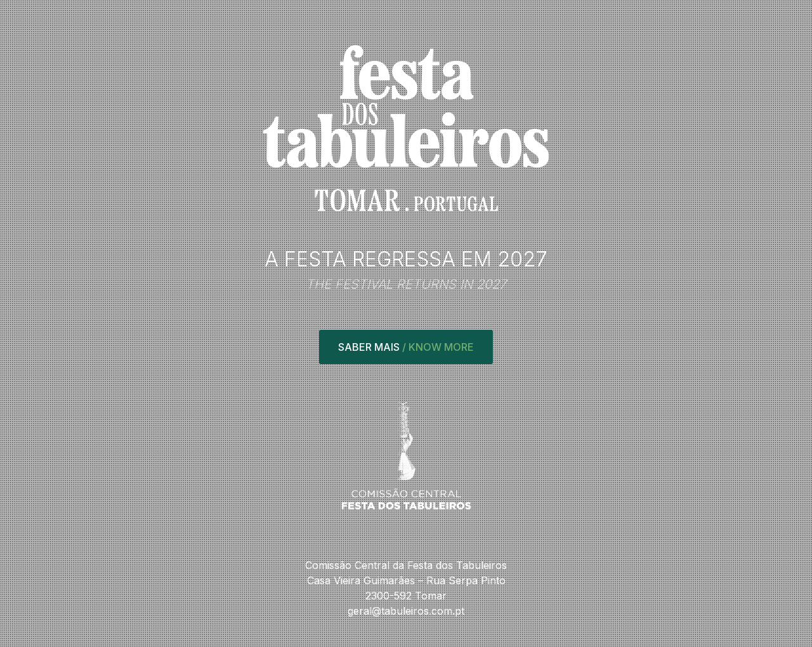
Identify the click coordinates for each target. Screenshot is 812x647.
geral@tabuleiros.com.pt (406, 611)
